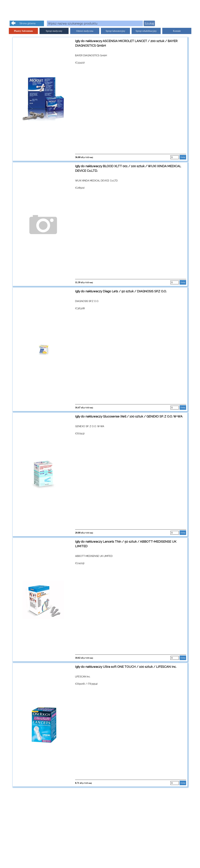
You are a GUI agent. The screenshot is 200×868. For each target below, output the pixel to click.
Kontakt (177, 31)
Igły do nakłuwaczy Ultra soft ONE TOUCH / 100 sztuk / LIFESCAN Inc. (126, 667)
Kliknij (187, 23)
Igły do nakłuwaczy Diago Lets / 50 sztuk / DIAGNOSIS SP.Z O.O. (121, 291)
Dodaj (183, 157)
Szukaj (149, 23)
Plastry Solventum (23, 31)
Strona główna (27, 23)
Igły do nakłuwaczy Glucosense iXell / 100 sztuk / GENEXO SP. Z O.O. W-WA (129, 416)
